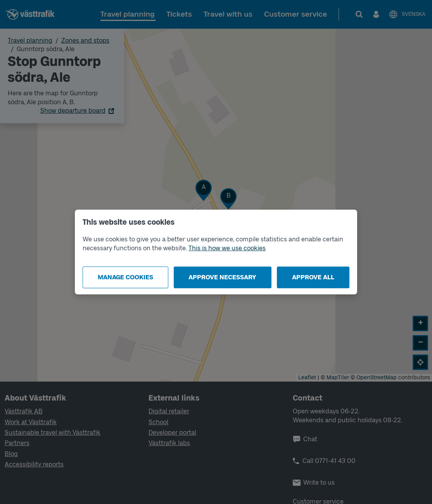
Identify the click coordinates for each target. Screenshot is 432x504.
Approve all (313, 277)
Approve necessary (222, 277)
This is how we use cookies (227, 248)
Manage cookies (125, 277)
